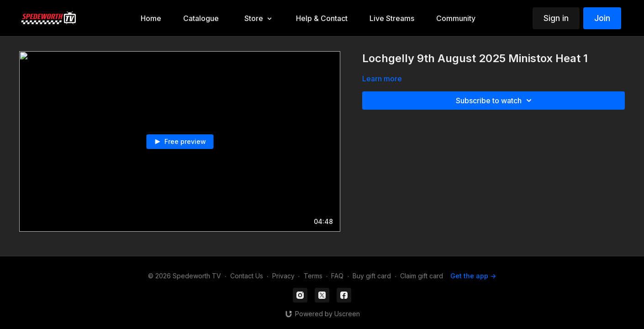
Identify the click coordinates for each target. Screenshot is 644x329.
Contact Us (247, 276)
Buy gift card (372, 276)
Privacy (283, 276)
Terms (313, 276)
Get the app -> (473, 276)
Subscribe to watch (495, 101)
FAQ (337, 276)
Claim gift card (422, 276)
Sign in (556, 18)
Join (602, 18)
